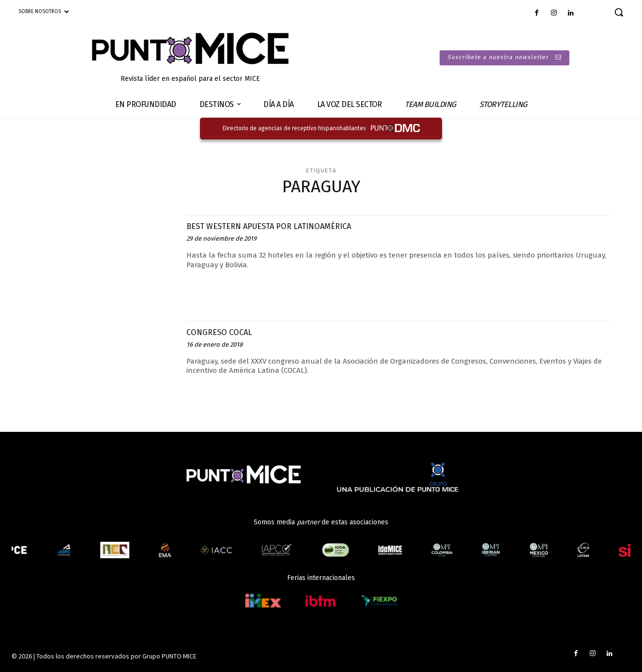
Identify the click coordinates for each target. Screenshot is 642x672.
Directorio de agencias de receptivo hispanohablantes (294, 128)
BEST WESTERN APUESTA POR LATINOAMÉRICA (290, 226)
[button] (619, 12)
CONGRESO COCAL (227, 332)
